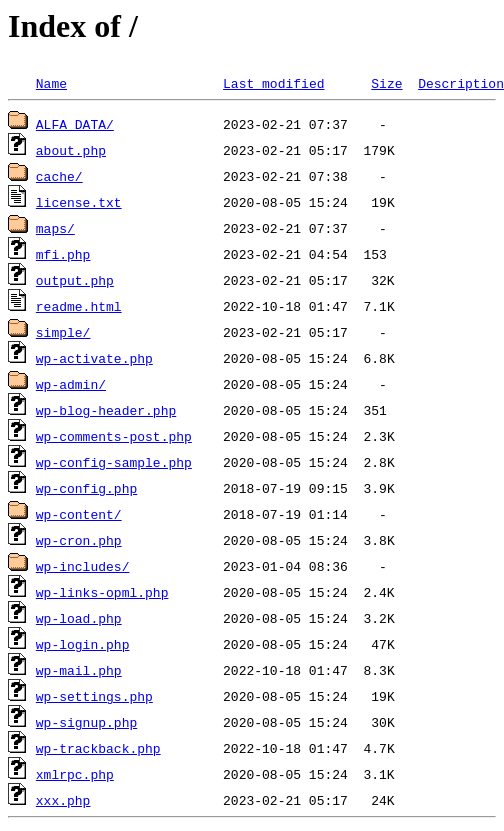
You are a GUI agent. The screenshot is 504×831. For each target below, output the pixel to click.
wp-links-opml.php (102, 592)
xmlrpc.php (75, 774)
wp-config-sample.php (114, 462)
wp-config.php (86, 488)
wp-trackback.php (98, 748)
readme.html (79, 306)
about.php (71, 150)
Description (461, 83)
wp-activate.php (94, 358)
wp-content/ (79, 514)
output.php (75, 280)
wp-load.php (79, 618)
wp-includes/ (83, 566)
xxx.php (63, 800)
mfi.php (63, 254)
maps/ (55, 228)
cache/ (59, 176)
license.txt (79, 202)
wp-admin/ (71, 384)
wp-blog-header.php (106, 410)
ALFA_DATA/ (75, 124)
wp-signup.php (86, 722)
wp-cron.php (79, 540)
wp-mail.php (79, 670)
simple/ (63, 332)
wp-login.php (83, 644)
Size (386, 83)
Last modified (273, 83)
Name (51, 83)
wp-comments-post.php (114, 436)
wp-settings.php (94, 696)
